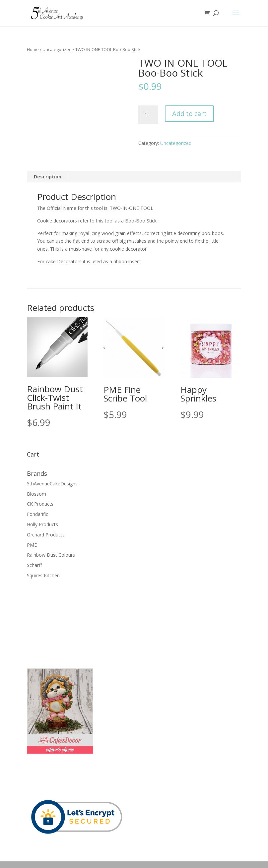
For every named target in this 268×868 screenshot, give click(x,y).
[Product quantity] (148, 115)
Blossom (36, 494)
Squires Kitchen (43, 575)
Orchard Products (46, 535)
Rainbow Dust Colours (51, 555)
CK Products (40, 504)
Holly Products (42, 524)
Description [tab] (48, 177)
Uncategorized (57, 49)
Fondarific (37, 514)
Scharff (34, 565)
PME (32, 545)
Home (33, 49)
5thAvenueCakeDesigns (52, 484)
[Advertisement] (60, 623)
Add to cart (189, 114)
